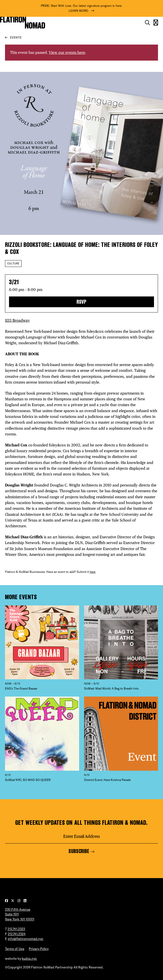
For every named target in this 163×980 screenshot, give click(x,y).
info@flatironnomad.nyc (26, 939)
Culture (13, 263)
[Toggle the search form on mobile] (147, 23)
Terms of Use (15, 949)
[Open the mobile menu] (156, 23)
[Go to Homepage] (23, 23)
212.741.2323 (16, 929)
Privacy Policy (39, 949)
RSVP (82, 302)
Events (16, 37)
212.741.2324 (17, 934)
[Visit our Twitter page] (13, 901)
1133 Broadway (17, 320)
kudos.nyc (29, 958)
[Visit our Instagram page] (19, 901)
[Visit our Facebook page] (7, 901)
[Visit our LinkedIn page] (25, 901)
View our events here (67, 52)
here (93, 572)
